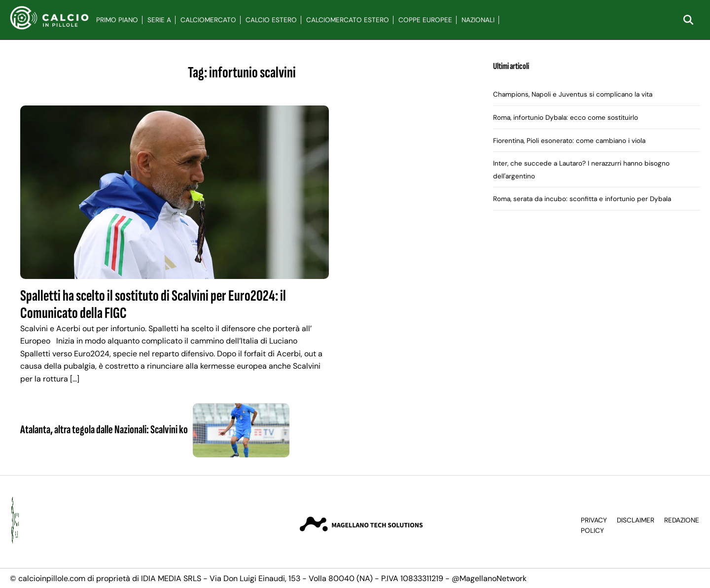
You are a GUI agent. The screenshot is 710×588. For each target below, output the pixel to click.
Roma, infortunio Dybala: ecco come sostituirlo (566, 118)
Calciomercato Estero (348, 20)
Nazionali (478, 20)
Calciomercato (208, 20)
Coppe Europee (425, 20)
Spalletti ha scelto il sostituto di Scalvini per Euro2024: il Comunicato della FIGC (153, 305)
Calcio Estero (271, 20)
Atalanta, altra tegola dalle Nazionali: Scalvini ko (104, 430)
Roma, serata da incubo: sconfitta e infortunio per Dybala (582, 199)
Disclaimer (636, 520)
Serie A (159, 20)
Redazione (682, 520)
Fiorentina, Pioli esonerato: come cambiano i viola (569, 141)
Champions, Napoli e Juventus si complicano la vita (573, 94)
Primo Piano (117, 20)
